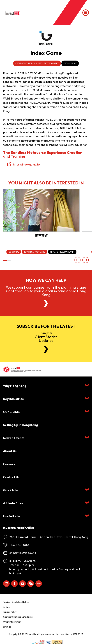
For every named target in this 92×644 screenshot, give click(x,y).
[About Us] (46, 304)
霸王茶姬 (41, 236)
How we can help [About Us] (46, 280)
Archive (7, 607)
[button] (5, 261)
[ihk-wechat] (31, 584)
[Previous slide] (78, 260)
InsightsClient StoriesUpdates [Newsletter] (46, 337)
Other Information (12, 622)
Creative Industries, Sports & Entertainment (37, 63)
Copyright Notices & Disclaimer (18, 617)
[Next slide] (86, 260)
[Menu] (86, 13)
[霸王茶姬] (41, 210)
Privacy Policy (10, 612)
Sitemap (7, 627)
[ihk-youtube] (23, 584)
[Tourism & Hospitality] (34, 252)
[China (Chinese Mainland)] (62, 252)
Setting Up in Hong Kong (21, 425)
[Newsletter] (46, 349)
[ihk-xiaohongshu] (39, 584)
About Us (10, 451)
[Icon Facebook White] (14, 584)
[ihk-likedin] (6, 584)
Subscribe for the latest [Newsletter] (46, 326)
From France (70, 63)
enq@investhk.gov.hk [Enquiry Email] (23, 553)
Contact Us (11, 477)
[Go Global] (14, 252)
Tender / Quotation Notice (16, 602)
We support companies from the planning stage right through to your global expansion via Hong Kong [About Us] (46, 291)
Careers (9, 464)
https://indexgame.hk (27, 164)
